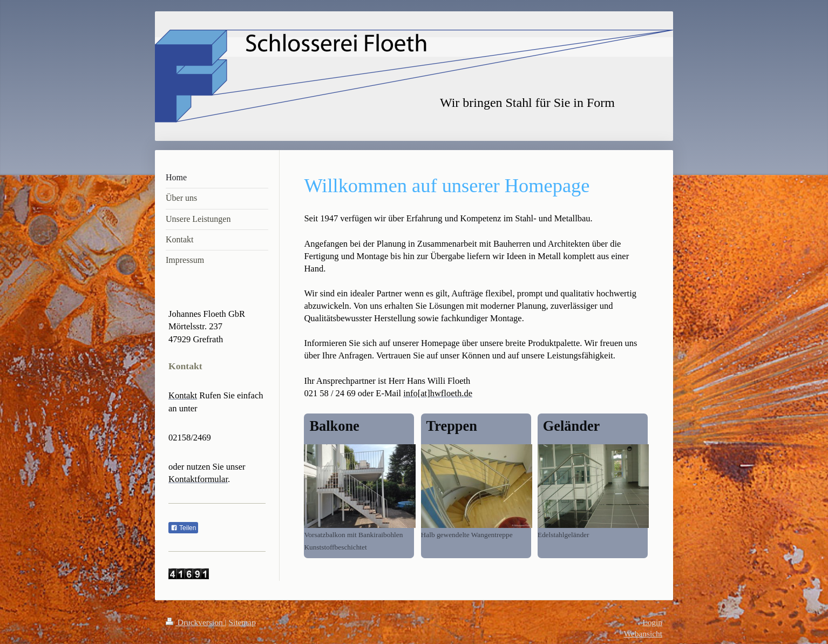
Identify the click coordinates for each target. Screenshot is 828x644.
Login (652, 622)
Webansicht (643, 633)
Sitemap (242, 622)
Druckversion (195, 622)
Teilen (183, 528)
